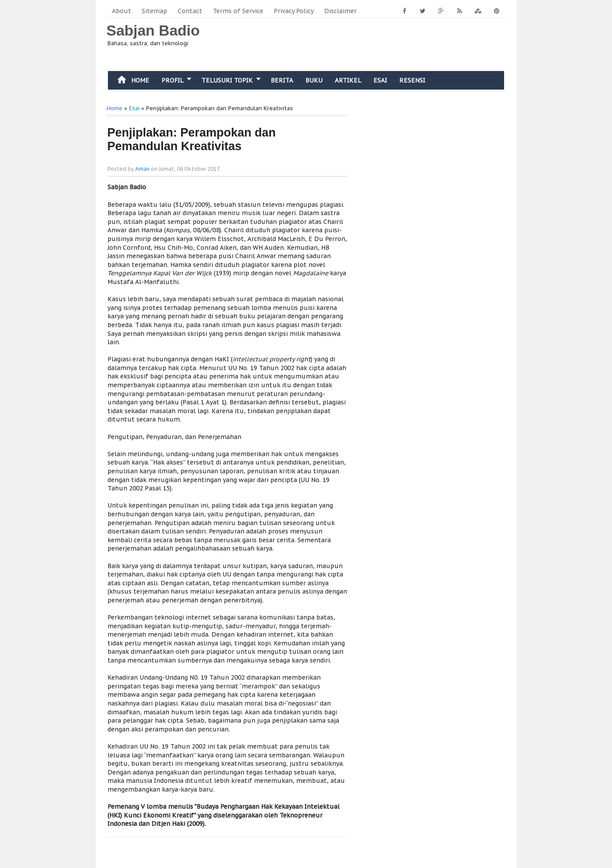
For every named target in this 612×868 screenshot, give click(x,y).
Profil (172, 80)
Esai (380, 80)
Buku (314, 80)
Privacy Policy (294, 11)
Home (132, 80)
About (122, 11)
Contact (190, 11)
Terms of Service (238, 11)
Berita (282, 80)
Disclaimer (340, 11)
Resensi (412, 80)
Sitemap (154, 11)
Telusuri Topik (227, 80)
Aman (142, 169)
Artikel (348, 80)
